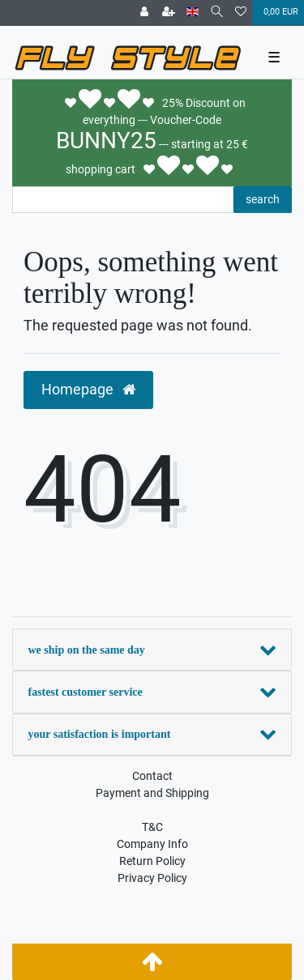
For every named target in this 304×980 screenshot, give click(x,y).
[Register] (169, 13)
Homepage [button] (88, 390)
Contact (152, 776)
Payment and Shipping (152, 793)
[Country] (193, 13)
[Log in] (144, 13)
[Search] (217, 13)
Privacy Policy (152, 878)
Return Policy (152, 861)
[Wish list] (241, 13)
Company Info (152, 844)
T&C (152, 827)
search (263, 199)
